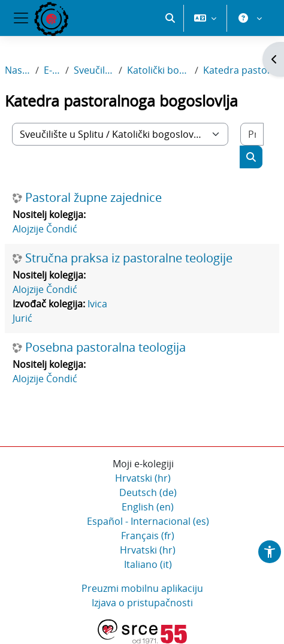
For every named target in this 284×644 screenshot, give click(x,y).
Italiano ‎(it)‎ (148, 564)
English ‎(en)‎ (148, 507)
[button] (170, 18)
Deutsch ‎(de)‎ (148, 492)
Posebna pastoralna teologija (105, 347)
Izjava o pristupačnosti (142, 603)
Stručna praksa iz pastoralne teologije (129, 258)
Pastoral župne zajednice (93, 198)
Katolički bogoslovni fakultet (158, 70)
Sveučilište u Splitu (94, 70)
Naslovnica (18, 70)
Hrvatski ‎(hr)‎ (143, 478)
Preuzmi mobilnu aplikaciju (142, 588)
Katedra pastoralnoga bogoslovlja (241, 70)
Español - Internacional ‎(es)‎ (148, 521)
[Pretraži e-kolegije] (252, 134)
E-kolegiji (52, 70)
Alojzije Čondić (45, 229)
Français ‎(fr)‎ (148, 536)
